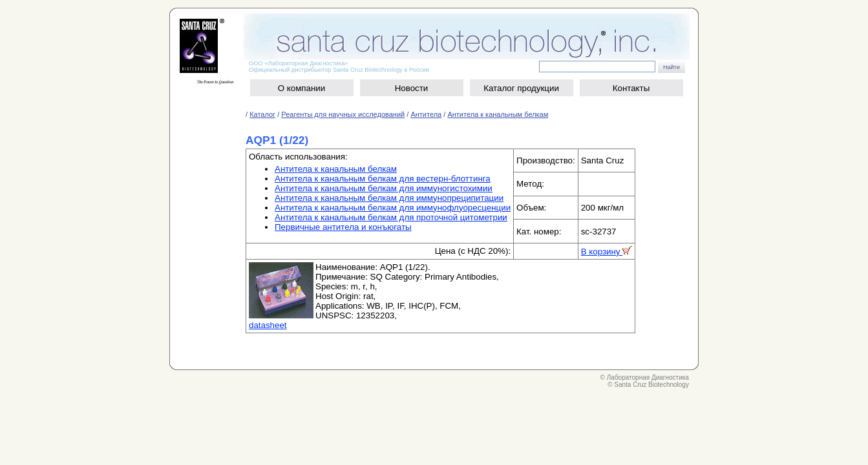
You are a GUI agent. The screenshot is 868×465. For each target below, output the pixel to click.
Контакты (631, 88)
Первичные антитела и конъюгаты (343, 227)
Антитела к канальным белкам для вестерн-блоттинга (383, 179)
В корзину (607, 252)
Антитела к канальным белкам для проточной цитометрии (391, 217)
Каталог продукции (521, 88)
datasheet (268, 325)
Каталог (262, 114)
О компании (302, 88)
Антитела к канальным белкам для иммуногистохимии (384, 188)
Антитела (426, 114)
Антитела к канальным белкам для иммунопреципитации (389, 198)
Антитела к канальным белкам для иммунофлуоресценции (393, 208)
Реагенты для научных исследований (343, 114)
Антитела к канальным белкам (498, 114)
